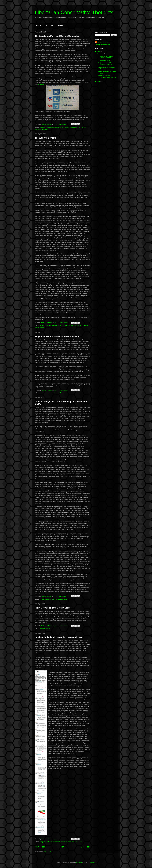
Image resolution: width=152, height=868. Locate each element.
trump (43, 129)
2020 (99, 52)
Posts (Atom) (47, 851)
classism (42, 393)
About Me (50, 25)
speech (48, 629)
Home (39, 25)
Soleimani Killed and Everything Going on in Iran (59, 637)
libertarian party (60, 127)
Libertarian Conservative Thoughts (74, 12)
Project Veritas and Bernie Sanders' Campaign (57, 336)
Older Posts (86, 847)
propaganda (59, 599)
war (65, 393)
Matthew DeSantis (103, 42)
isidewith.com (42, 84)
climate (42, 599)
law (63, 325)
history (50, 599)
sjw (44, 629)
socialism (38, 129)
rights (42, 328)
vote (47, 129)
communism (49, 393)
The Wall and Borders (45, 138)
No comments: (63, 124)
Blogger (93, 862)
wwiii (80, 842)
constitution (49, 325)
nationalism (68, 325)
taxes (65, 599)
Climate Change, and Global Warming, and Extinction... (107, 68)
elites (55, 393)
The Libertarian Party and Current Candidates (57, 36)
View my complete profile (102, 45)
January (101, 54)
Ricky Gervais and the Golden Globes (53, 608)
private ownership (70, 127)
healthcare (51, 127)
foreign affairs (44, 127)
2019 (99, 81)
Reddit (61, 25)
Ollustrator (79, 862)
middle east (56, 842)
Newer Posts (40, 847)
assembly (42, 325)
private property (81, 127)
